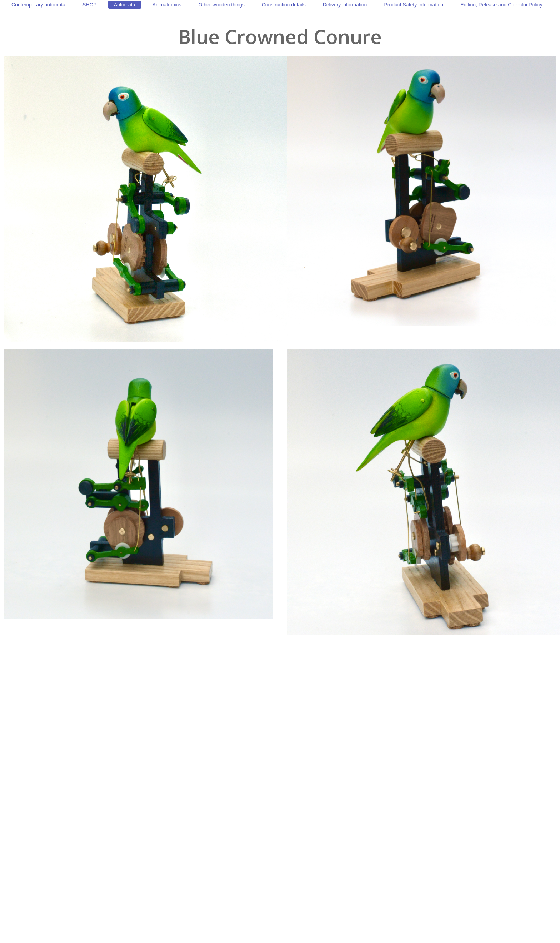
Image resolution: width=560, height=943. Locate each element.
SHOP (90, 5)
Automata (125, 5)
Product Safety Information (414, 5)
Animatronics (167, 5)
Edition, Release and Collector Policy (501, 5)
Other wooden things (222, 5)
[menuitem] (38, 5)
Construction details (284, 5)
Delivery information (345, 5)
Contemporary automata (38, 5)
